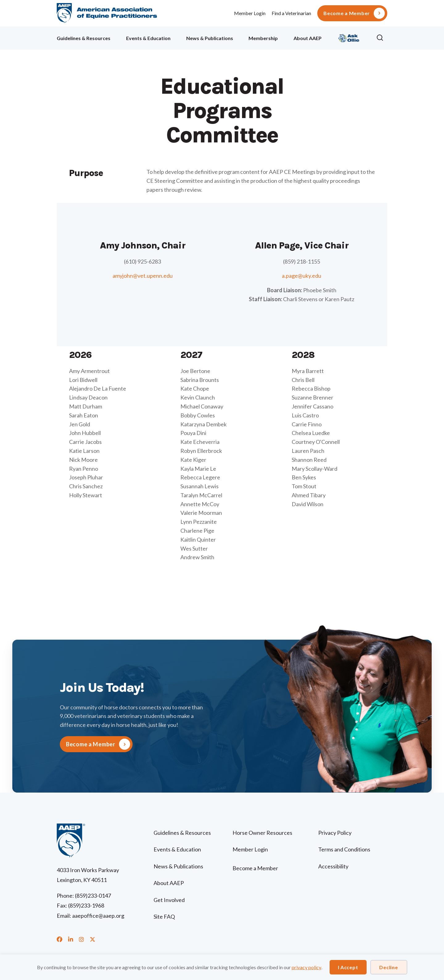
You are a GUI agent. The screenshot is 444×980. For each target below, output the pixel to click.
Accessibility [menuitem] (333, 866)
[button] (382, 38)
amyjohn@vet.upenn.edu (143, 276)
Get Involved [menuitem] (169, 900)
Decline (388, 967)
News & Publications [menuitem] (210, 38)
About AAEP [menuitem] (308, 38)
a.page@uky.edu (302, 276)
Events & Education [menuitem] (148, 38)
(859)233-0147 (93, 896)
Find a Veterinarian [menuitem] (291, 13)
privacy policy (306, 967)
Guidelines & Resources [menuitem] (84, 38)
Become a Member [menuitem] (347, 13)
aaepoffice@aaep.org (98, 916)
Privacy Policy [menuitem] (335, 833)
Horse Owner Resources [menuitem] (262, 833)
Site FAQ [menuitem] (164, 916)
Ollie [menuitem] (349, 37)
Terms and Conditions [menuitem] (344, 849)
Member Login (250, 13)
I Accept (348, 967)
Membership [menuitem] (263, 38)
